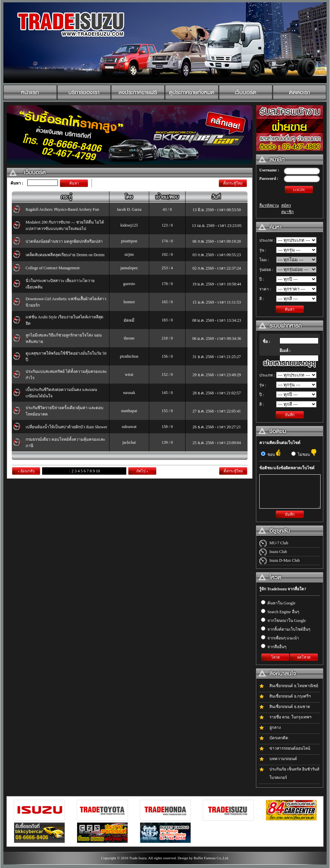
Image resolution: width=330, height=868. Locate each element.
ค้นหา (74, 183)
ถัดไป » (142, 471)
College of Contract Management (53, 268)
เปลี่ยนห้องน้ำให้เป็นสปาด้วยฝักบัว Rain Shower (66, 427)
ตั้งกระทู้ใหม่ (233, 183)
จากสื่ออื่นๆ (274, 647)
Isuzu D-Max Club (285, 560)
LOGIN (299, 190)
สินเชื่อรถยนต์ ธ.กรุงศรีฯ (290, 696)
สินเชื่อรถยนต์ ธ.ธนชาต (290, 707)
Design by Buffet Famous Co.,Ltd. (203, 858)
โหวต (275, 657)
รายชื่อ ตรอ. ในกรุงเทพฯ (290, 717)
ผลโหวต (304, 657)
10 (98, 471)
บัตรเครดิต (279, 738)
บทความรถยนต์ (283, 759)
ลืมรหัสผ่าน (269, 205)
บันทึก (290, 415)
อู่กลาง (275, 727)
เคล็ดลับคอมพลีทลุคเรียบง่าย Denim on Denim (65, 255)
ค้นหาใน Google (278, 603)
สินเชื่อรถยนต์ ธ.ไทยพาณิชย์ (294, 686)
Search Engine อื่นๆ (280, 612)
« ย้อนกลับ (26, 471)
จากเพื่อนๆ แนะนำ (280, 638)
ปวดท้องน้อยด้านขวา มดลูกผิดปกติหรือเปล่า (64, 241)
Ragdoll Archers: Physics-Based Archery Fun (62, 209)
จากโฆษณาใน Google (283, 621)
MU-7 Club (279, 543)
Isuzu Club (278, 552)
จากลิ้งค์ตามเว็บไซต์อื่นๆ (286, 629)
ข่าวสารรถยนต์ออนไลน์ (290, 748)
